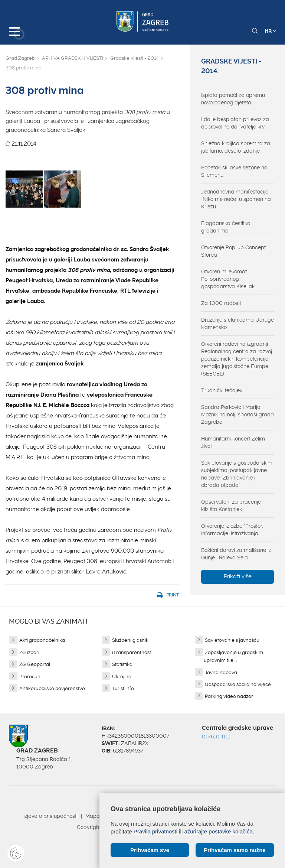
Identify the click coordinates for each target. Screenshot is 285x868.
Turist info (123, 688)
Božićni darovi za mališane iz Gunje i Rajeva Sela (236, 554)
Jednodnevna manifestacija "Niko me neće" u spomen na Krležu (236, 199)
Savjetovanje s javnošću (232, 640)
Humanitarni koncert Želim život (233, 442)
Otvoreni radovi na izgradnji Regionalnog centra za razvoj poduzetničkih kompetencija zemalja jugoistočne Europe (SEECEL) (237, 359)
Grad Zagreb (20, 58)
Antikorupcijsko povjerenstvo (52, 688)
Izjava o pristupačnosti (50, 816)
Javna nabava (221, 672)
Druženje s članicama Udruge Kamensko (237, 324)
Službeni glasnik (130, 640)
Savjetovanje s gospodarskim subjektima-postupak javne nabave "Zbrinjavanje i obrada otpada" (237, 474)
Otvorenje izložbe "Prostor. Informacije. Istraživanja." (232, 530)
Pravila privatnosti (155, 831)
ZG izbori (29, 652)
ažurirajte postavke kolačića (218, 831)
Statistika (122, 664)
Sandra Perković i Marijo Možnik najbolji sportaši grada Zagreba (237, 415)
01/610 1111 (216, 737)
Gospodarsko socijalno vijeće (238, 684)
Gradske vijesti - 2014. (135, 58)
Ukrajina (122, 677)
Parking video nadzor (229, 696)
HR (270, 31)
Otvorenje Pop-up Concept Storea (233, 251)
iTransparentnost (132, 652)
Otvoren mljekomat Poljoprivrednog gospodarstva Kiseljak (228, 279)
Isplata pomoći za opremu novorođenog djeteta (233, 99)
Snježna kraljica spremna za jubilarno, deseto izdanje (236, 147)
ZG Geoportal (35, 664)
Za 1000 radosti (221, 303)
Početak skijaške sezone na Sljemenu (234, 171)
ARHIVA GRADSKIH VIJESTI (73, 58)
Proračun (30, 677)
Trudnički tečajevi (222, 390)
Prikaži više (238, 576)
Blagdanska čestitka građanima (226, 227)
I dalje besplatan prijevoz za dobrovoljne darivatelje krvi (235, 123)
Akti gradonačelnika (42, 640)
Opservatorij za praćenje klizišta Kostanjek (231, 505)
